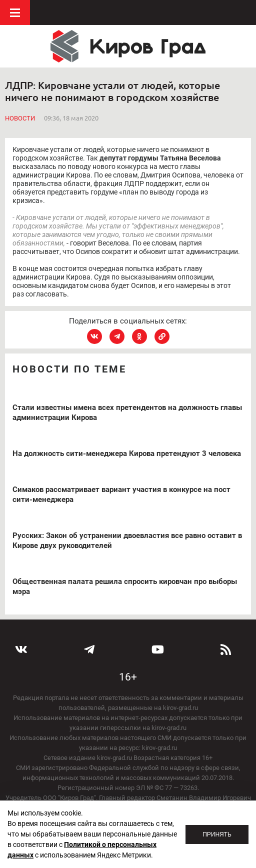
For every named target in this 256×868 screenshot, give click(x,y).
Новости (20, 118)
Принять (217, 834)
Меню (15, 12)
